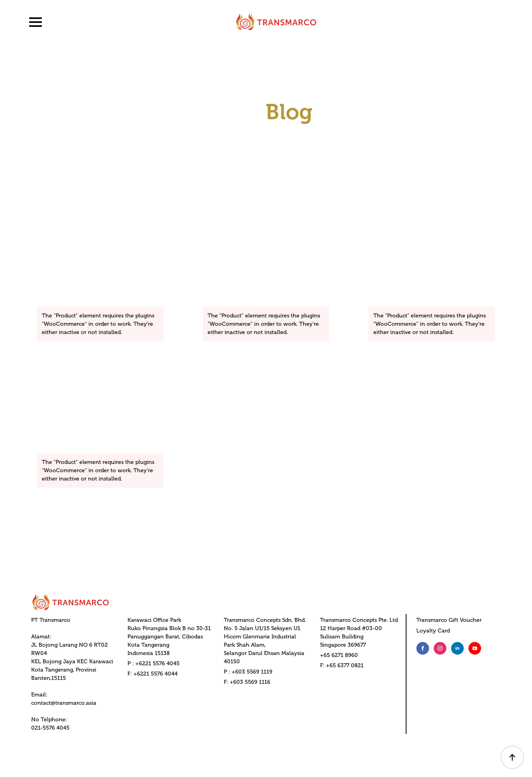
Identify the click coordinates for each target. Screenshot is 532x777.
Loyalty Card (433, 631)
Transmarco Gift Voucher (449, 620)
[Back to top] (512, 757)
